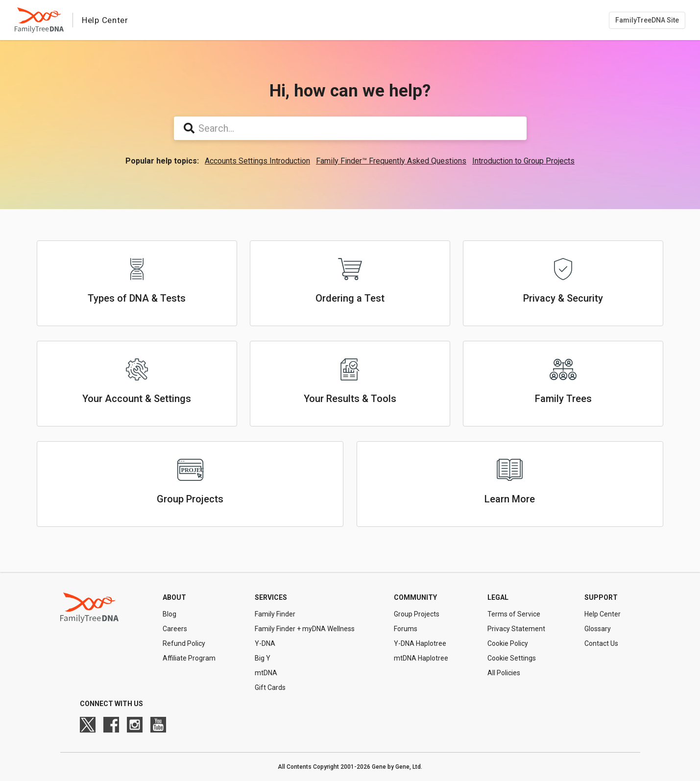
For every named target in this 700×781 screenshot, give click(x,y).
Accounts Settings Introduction (257, 161)
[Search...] (350, 128)
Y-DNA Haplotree (420, 643)
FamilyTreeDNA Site (647, 20)
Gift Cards (270, 687)
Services (271, 597)
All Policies (504, 673)
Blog (169, 614)
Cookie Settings (512, 658)
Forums (406, 629)
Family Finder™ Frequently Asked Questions (391, 161)
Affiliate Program (189, 658)
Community (415, 597)
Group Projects (417, 614)
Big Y (263, 658)
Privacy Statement (516, 629)
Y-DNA (265, 643)
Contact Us (601, 643)
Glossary (598, 629)
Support (601, 597)
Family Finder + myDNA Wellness (305, 629)
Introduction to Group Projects (523, 161)
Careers (175, 629)
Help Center (603, 614)
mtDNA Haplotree (421, 658)
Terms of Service (514, 614)
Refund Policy (184, 643)
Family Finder (275, 614)
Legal (498, 597)
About (174, 597)
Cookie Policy (508, 643)
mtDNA (266, 673)
